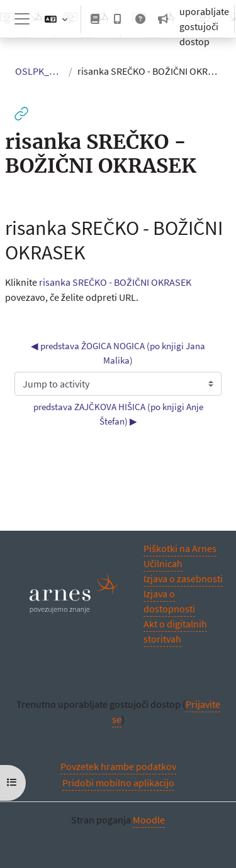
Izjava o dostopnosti (169, 601)
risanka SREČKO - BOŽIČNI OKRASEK (115, 282)
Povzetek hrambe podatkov (118, 766)
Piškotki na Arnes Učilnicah (180, 556)
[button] (56, 19)
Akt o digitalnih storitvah (175, 631)
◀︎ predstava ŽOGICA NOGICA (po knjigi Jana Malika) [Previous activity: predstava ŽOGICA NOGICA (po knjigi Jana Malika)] (119, 353)
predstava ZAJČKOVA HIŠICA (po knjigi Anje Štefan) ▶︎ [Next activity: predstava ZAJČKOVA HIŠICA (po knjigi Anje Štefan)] (119, 414)
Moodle (149, 820)
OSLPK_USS (39, 71)
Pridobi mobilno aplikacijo (118, 783)
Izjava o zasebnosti (183, 578)
